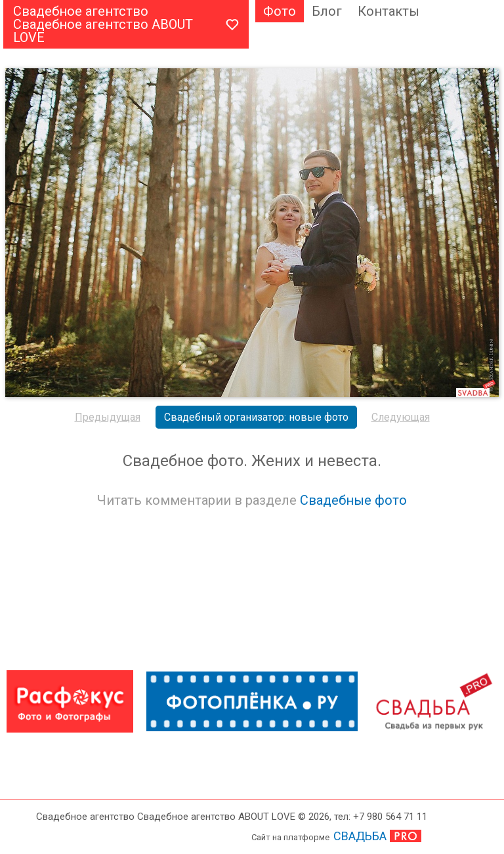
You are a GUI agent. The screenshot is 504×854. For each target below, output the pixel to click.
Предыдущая (108, 417)
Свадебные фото (353, 500)
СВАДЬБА (360, 836)
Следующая (401, 417)
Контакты (388, 11)
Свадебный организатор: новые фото (256, 417)
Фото (280, 11)
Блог (327, 11)
